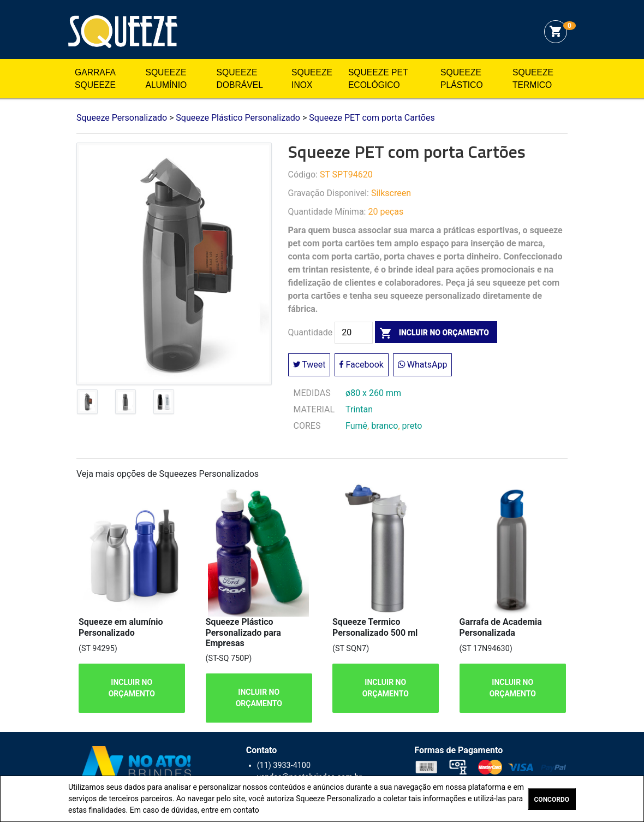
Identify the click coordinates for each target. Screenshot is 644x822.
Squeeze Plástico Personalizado (238, 118)
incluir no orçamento (432, 333)
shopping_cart (556, 32)
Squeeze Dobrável (240, 79)
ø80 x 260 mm (373, 393)
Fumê (356, 426)
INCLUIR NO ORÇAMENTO (132, 688)
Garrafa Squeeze (95, 79)
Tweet (309, 365)
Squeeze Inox (312, 79)
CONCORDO (552, 800)
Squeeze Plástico (462, 79)
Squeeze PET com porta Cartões (372, 118)
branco (384, 426)
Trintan (359, 409)
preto (412, 426)
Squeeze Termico (533, 79)
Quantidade (311, 333)
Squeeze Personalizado (123, 32)
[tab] (87, 404)
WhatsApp (423, 365)
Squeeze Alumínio (166, 79)
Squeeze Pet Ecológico (378, 79)
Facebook (361, 365)
